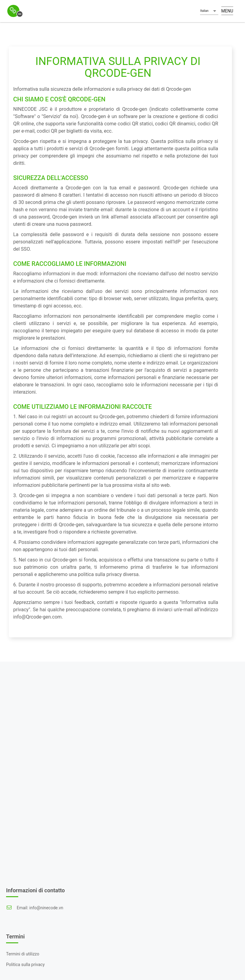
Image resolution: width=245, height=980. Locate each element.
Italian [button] (204, 11)
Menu (227, 11)
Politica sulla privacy (25, 965)
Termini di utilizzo (23, 954)
